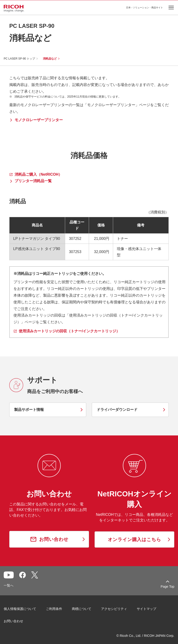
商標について (82, 609)
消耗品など (50, 59)
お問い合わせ (13, 621)
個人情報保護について (20, 609)
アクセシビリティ (114, 609)
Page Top (167, 587)
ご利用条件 (54, 609)
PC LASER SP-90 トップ (19, 59)
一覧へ (9, 585)
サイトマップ (146, 609)
